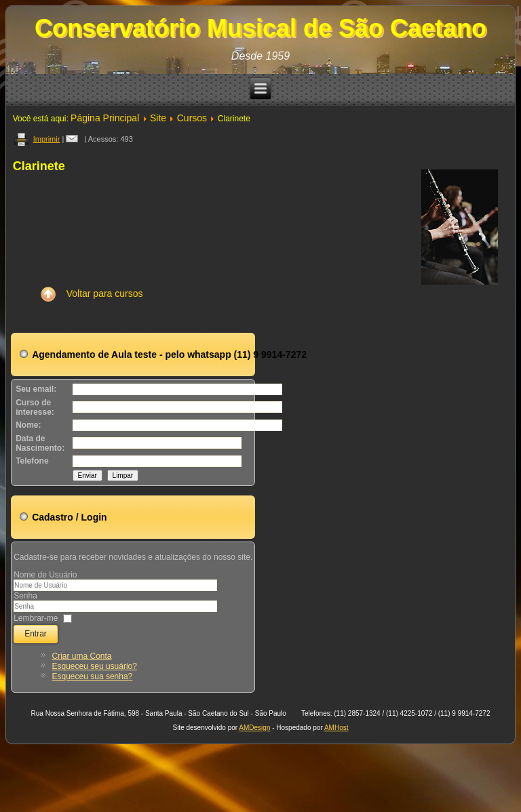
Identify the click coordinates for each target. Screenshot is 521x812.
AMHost (336, 728)
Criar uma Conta (82, 656)
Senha (25, 596)
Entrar (36, 634)
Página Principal (105, 118)
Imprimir (37, 139)
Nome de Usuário (45, 575)
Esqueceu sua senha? (93, 676)
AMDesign (254, 728)
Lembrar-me (36, 617)
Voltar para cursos (88, 293)
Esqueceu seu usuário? (95, 666)
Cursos (192, 118)
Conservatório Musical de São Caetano (260, 28)
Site (158, 118)
